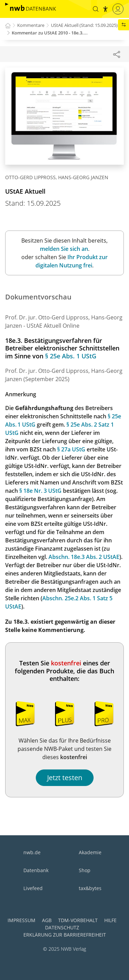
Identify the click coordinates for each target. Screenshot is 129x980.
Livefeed (33, 888)
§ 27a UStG (71, 449)
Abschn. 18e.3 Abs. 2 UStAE (84, 557)
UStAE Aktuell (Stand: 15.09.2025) (84, 25)
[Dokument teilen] (117, 54)
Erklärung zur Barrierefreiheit (65, 935)
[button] (96, 9)
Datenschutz (62, 927)
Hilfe (110, 920)
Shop (85, 870)
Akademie (90, 852)
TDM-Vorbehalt (78, 920)
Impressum (21, 920)
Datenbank (36, 870)
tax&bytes (90, 888)
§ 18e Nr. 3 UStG (40, 491)
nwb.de (32, 852)
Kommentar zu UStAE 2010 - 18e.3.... (50, 33)
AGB (47, 920)
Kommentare (31, 25)
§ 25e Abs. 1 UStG (71, 356)
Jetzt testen (65, 778)
